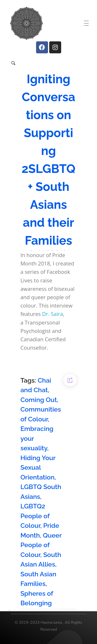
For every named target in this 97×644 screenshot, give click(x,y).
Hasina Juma (35, 250)
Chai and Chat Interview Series (53, 250)
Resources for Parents (69, 250)
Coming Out (39, 400)
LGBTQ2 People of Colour (35, 516)
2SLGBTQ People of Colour (44, 250)
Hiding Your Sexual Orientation (38, 468)
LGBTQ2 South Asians (61, 250)
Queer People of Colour (41, 545)
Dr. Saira (53, 314)
